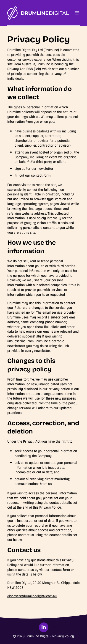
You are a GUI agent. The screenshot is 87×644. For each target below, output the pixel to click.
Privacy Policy (63, 636)
